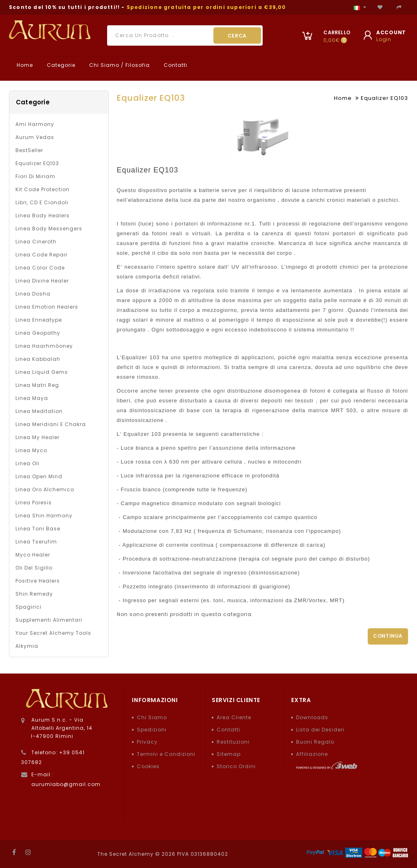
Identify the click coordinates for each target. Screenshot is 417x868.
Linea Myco (31, 450)
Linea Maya (32, 398)
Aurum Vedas (35, 137)
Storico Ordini (236, 766)
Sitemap (229, 754)
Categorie (60, 65)
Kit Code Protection (43, 189)
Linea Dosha (33, 294)
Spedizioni (152, 730)
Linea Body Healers (43, 215)
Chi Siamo (152, 717)
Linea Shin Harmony (44, 516)
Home (24, 65)
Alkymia (27, 646)
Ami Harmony (35, 124)
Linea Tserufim (36, 542)
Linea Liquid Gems (42, 372)
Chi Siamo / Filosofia (119, 65)
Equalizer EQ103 (37, 163)
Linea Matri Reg (37, 385)
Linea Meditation (39, 411)
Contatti (175, 65)
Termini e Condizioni (166, 754)
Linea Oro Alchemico (45, 489)
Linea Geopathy (38, 333)
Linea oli (27, 463)
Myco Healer (33, 555)
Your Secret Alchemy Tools (53, 633)
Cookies (148, 766)
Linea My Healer (37, 437)
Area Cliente (234, 717)
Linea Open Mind (39, 476)
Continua (388, 636)
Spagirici (29, 607)
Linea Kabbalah (38, 359)
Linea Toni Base (38, 529)
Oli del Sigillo (34, 568)
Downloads (312, 717)
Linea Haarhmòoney (44, 346)
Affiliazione (312, 754)
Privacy (147, 742)
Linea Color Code (40, 268)
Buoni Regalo (315, 742)
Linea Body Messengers (49, 229)
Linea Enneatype (39, 320)
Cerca (237, 36)
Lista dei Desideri (320, 730)
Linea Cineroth (36, 242)
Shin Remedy (34, 594)
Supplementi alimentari (49, 620)
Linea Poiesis (34, 502)
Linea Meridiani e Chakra (51, 424)
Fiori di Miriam (35, 176)
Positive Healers (38, 581)
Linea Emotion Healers (47, 307)
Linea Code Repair (42, 255)
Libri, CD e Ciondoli (42, 202)
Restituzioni (233, 742)
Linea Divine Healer (42, 281)
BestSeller (29, 150)
